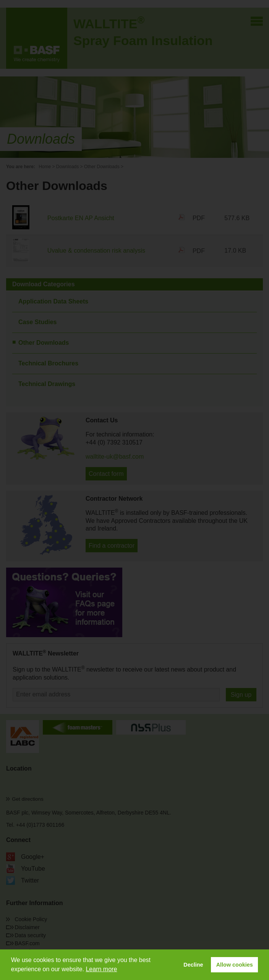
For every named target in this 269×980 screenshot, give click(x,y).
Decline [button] (193, 965)
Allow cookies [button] (235, 965)
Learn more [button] (101, 969)
